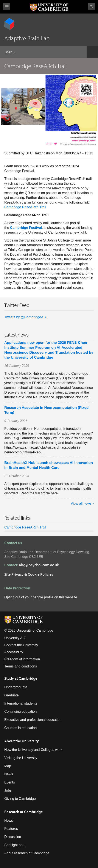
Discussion (13, 837)
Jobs (8, 790)
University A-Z (15, 638)
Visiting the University (21, 758)
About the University (22, 741)
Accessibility (14, 652)
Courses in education (20, 728)
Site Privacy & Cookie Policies (29, 574)
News (9, 774)
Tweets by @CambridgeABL (26, 317)
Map (8, 766)
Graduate (12, 695)
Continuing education (20, 712)
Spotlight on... (15, 845)
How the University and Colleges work (33, 750)
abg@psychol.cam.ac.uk (39, 565)
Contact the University (21, 645)
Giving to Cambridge (20, 799)
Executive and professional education (33, 720)
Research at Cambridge (23, 812)
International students (21, 703)
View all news (81, 503)
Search (91, 7)
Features (11, 829)
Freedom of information (22, 659)
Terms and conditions (21, 666)
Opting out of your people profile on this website (41, 597)
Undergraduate (16, 687)
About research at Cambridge (27, 853)
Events (10, 782)
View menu (7, 7)
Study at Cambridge (21, 678)
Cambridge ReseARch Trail (25, 207)
